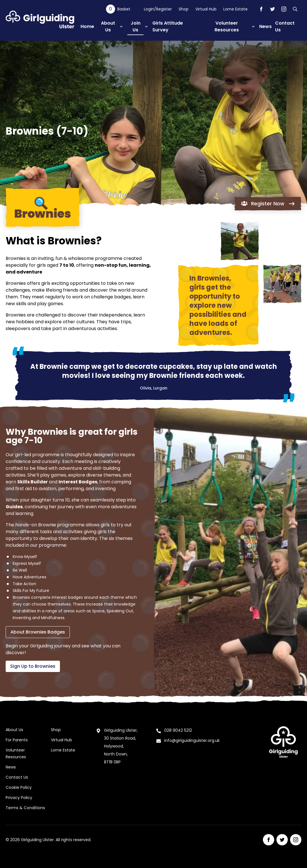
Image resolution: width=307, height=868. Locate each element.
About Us (14, 730)
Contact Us (17, 777)
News (11, 767)
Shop (184, 9)
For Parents (17, 740)
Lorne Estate (235, 9)
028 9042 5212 (178, 730)
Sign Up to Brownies (33, 666)
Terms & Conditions (25, 808)
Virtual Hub (206, 9)
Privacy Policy (19, 798)
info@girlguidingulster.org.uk (192, 740)
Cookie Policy (19, 787)
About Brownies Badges (38, 632)
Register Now (268, 203)
